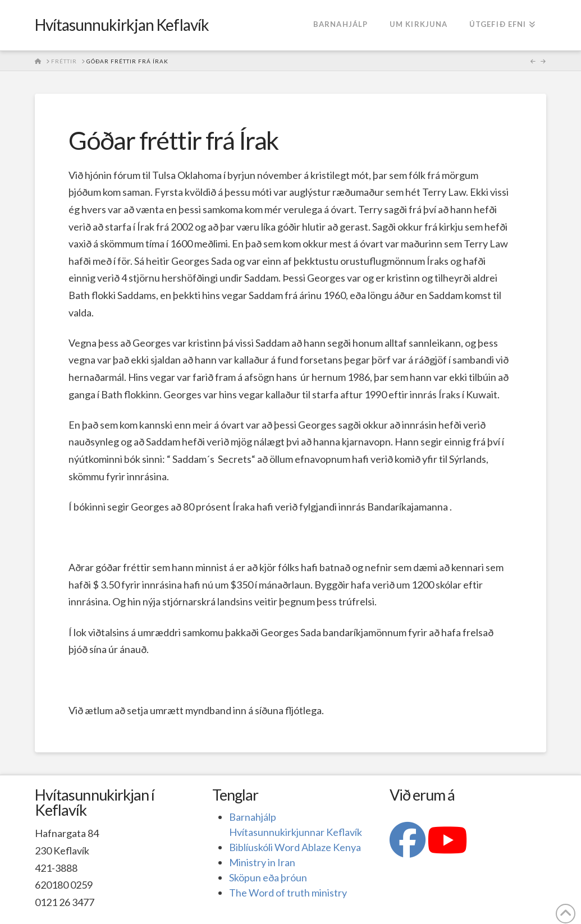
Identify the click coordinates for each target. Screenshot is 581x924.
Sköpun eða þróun (268, 877)
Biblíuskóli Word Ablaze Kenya (295, 847)
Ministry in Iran (262, 862)
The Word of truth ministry (288, 893)
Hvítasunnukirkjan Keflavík (122, 25)
